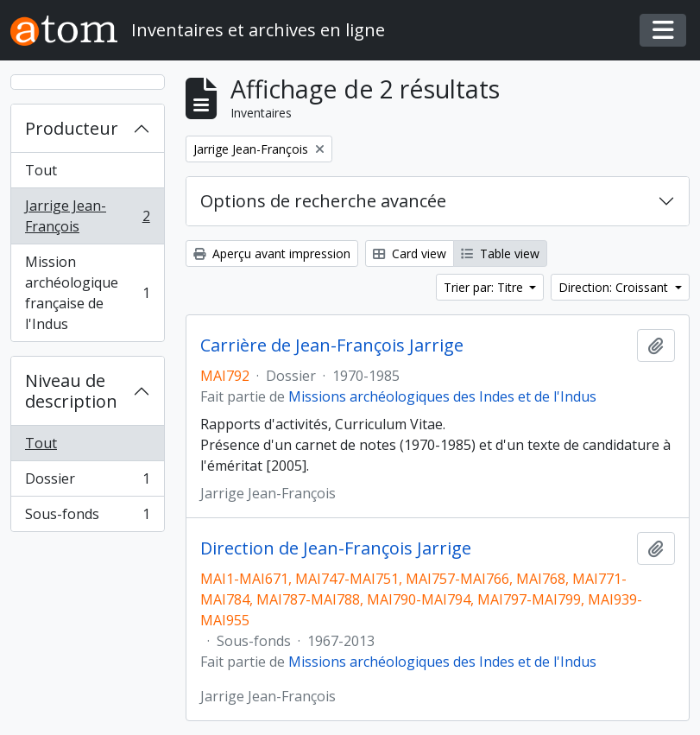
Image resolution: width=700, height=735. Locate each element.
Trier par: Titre (485, 287)
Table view (500, 253)
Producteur (72, 128)
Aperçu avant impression (272, 253)
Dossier (87, 482)
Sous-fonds (87, 517)
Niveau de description (71, 391)
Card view (410, 253)
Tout (41, 170)
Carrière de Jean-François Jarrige (332, 345)
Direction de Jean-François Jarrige (336, 548)
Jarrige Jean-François (87, 216)
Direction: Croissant (615, 287)
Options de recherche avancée (323, 201)
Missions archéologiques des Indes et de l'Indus (442, 396)
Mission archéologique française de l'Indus (87, 293)
